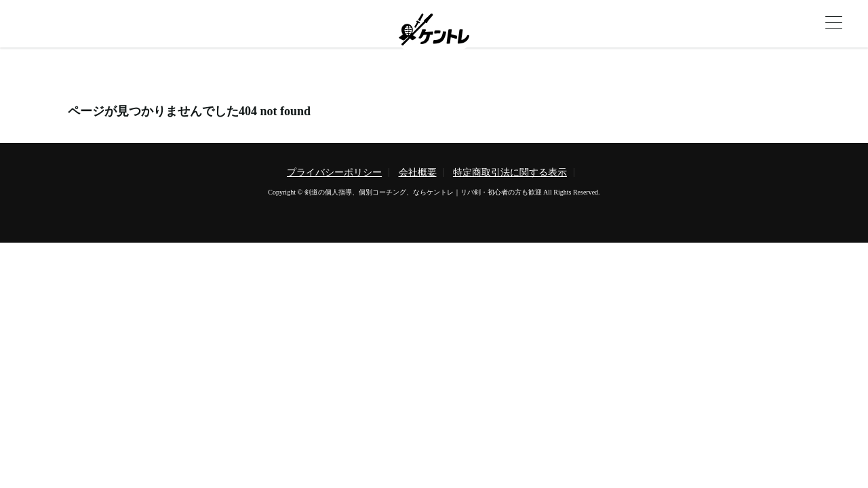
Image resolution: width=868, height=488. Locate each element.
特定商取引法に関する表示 (510, 172)
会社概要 (418, 172)
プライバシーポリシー (334, 172)
